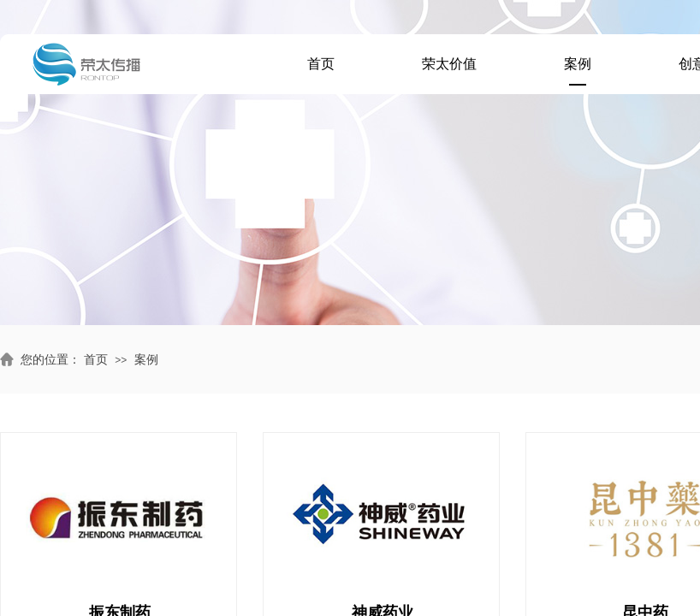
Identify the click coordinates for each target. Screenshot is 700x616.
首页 (321, 64)
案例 (578, 64)
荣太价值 (449, 64)
